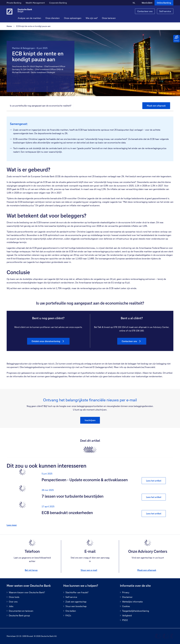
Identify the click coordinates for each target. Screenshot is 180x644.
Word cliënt (147, 3)
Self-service (165, 11)
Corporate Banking (58, 3)
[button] (56, 18)
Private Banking (14, 3)
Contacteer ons (145, 11)
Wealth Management (35, 3)
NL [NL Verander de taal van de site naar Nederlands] (134, 3)
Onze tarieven (113, 18)
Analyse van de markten (33, 18)
